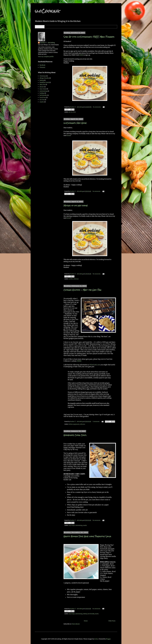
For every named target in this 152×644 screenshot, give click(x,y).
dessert (42, 87)
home (69, 135)
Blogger (108, 639)
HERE (81, 55)
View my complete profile (46, 57)
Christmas (43, 76)
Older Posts (112, 621)
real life (71, 279)
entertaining (79, 525)
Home (86, 621)
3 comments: (96, 421)
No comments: (97, 107)
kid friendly (91, 614)
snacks (85, 525)
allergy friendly (44, 78)
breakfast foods (44, 82)
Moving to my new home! (76, 206)
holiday (85, 614)
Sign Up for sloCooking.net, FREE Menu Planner (89, 37)
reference (76, 279)
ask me (71, 112)
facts (74, 112)
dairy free (42, 84)
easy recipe (72, 525)
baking (42, 80)
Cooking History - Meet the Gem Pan (82, 290)
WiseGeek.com (95, 365)
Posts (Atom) (76, 624)
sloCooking (40, 27)
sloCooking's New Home (75, 123)
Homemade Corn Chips (75, 435)
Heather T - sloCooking (47, 43)
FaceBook (42, 65)
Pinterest (42, 67)
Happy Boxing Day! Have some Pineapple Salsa (87, 536)
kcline (96, 639)
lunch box (43, 97)
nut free (42, 100)
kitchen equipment (74, 424)
